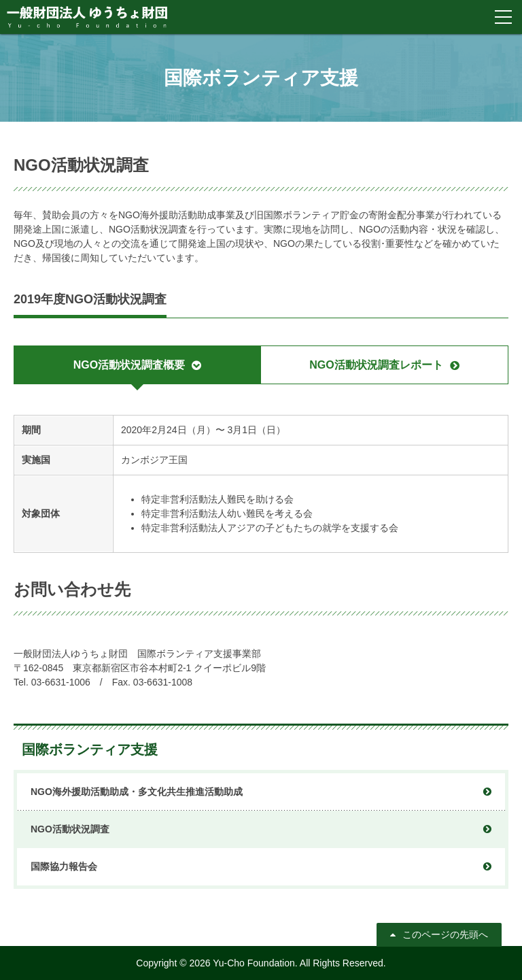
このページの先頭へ (445, 934)
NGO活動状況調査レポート (376, 365)
